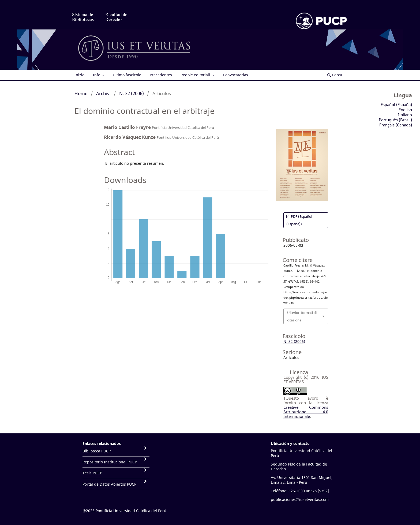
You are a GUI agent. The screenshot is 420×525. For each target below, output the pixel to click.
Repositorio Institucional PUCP (110, 462)
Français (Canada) (396, 125)
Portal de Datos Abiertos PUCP (109, 484)
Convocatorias (235, 75)
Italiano (405, 115)
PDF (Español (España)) (299, 220)
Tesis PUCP (92, 473)
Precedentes (161, 75)
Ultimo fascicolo (127, 75)
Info (97, 75)
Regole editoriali (196, 75)
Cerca (335, 75)
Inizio (79, 75)
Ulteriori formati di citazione (302, 316)
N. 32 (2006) (132, 93)
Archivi (103, 93)
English (405, 110)
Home (81, 93)
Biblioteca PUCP (97, 451)
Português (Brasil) (395, 120)
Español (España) (396, 104)
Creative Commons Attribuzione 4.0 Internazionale (306, 412)
